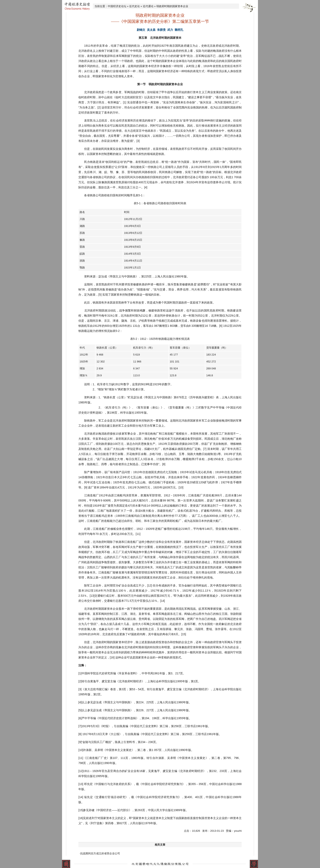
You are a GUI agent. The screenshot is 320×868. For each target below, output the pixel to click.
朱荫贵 (161, 30)
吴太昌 (151, 30)
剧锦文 (141, 30)
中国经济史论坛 (117, 6)
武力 (170, 30)
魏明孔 (179, 30)
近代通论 (148, 6)
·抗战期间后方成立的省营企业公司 (100, 853)
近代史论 (134, 6)
